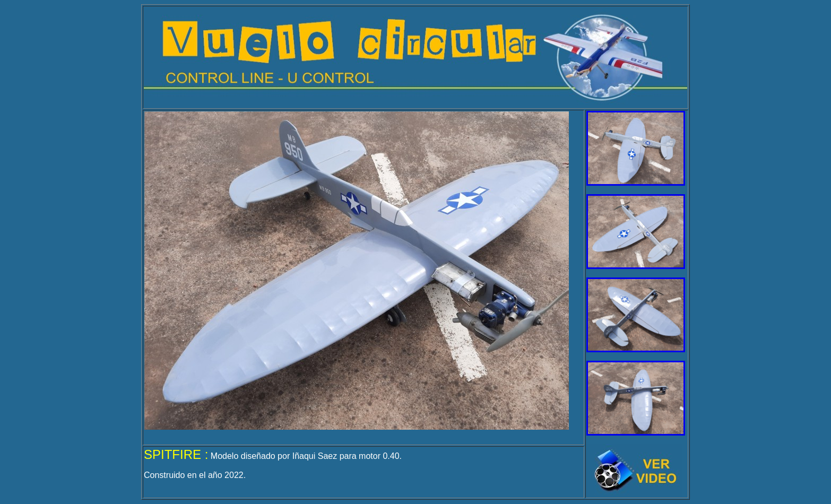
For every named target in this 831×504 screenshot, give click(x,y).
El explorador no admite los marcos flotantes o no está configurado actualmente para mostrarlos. (357, 271)
